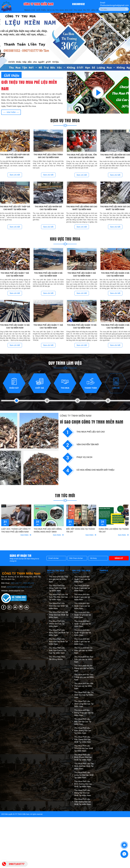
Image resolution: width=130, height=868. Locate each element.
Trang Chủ (30, 10)
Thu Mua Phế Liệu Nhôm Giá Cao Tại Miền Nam (57, 624)
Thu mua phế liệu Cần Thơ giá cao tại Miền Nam (84, 686)
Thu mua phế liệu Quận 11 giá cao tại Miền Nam (83, 624)
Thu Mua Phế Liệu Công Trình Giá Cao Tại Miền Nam (57, 588)
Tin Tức (87, 10)
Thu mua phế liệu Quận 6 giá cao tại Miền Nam (82, 588)
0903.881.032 (29, 583)
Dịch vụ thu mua (55, 10)
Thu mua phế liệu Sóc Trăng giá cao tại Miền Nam (84, 677)
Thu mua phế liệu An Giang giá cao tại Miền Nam (84, 668)
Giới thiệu (41, 10)
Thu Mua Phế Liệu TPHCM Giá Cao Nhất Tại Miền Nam (84, 748)
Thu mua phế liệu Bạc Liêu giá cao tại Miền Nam (84, 659)
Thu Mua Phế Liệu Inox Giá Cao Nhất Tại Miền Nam (58, 641)
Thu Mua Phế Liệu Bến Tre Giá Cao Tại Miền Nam (83, 722)
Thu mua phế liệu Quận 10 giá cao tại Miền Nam (83, 632)
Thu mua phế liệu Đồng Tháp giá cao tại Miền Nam (84, 713)
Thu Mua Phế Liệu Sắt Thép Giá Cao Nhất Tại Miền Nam (59, 615)
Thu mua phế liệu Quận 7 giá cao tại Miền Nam (82, 579)
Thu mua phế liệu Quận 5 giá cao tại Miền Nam (82, 597)
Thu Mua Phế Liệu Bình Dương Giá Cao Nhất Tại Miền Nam (83, 784)
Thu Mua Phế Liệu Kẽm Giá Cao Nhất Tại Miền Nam (58, 606)
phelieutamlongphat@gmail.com (19, 587)
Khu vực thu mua (73, 10)
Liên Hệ (95, 10)
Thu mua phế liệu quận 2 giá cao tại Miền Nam (82, 641)
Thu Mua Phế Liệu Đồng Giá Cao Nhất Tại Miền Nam (59, 632)
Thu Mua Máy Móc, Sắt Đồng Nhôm (57, 658)
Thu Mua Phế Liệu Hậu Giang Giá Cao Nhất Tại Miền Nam (83, 739)
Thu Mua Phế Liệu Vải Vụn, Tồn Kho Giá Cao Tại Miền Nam (58, 597)
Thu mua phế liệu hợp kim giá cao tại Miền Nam (58, 579)
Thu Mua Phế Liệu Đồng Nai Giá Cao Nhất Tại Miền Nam (83, 793)
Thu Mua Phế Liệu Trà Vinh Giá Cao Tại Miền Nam (84, 695)
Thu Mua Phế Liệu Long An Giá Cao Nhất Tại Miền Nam (84, 775)
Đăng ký (119, 558)
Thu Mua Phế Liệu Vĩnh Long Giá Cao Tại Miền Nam (84, 704)
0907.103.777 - (17, 583)
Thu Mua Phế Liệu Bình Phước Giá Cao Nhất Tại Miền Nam (83, 757)
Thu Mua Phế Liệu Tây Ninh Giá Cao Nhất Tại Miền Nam (84, 766)
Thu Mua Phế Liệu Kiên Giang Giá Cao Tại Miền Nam (83, 730)
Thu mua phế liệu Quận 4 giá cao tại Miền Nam (82, 606)
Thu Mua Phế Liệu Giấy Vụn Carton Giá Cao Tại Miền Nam (58, 650)
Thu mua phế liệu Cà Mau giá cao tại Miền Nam (83, 650)
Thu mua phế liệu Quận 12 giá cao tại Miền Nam (83, 615)
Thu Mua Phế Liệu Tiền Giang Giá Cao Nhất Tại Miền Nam (83, 802)
